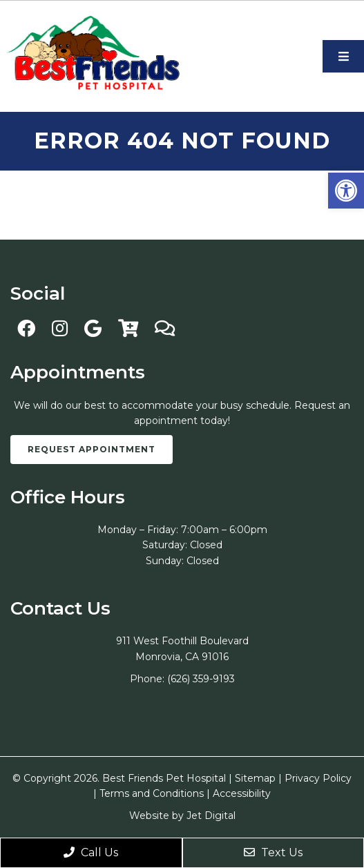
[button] (346, 191)
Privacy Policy (318, 778)
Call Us (91, 852)
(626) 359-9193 (201, 679)
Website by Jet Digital (182, 816)
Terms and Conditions (152, 793)
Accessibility (242, 793)
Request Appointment (92, 449)
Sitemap (255, 778)
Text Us (273, 852)
